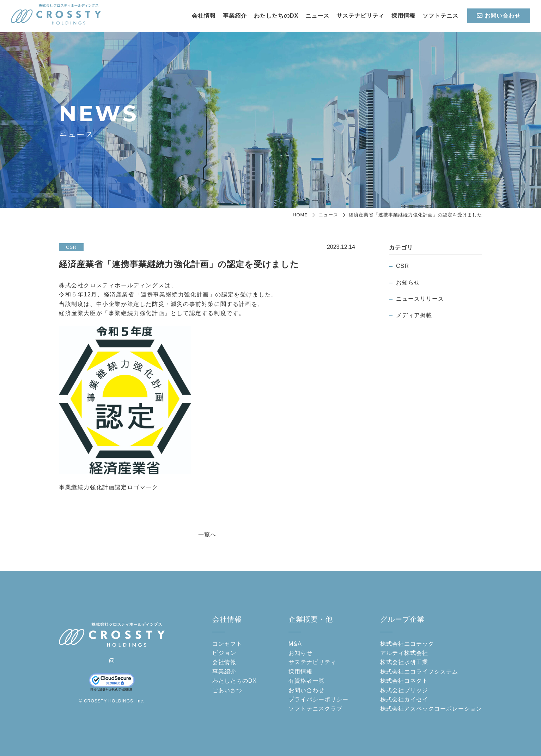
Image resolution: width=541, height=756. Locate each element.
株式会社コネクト (404, 681)
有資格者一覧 (306, 681)
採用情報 (403, 16)
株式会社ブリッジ (404, 690)
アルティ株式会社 (404, 653)
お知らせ (408, 282)
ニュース (317, 16)
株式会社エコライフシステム (419, 672)
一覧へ (207, 534)
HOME (300, 215)
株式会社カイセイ (404, 699)
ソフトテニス (440, 16)
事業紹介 (235, 16)
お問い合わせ (499, 16)
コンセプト (227, 644)
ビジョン (224, 653)
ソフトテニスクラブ (315, 709)
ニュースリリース (420, 299)
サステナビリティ (360, 16)
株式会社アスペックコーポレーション (431, 709)
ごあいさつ (227, 690)
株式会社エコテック (407, 644)
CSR (403, 266)
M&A (295, 644)
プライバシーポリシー (318, 699)
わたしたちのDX (276, 16)
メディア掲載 (414, 315)
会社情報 (204, 16)
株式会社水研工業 (404, 662)
